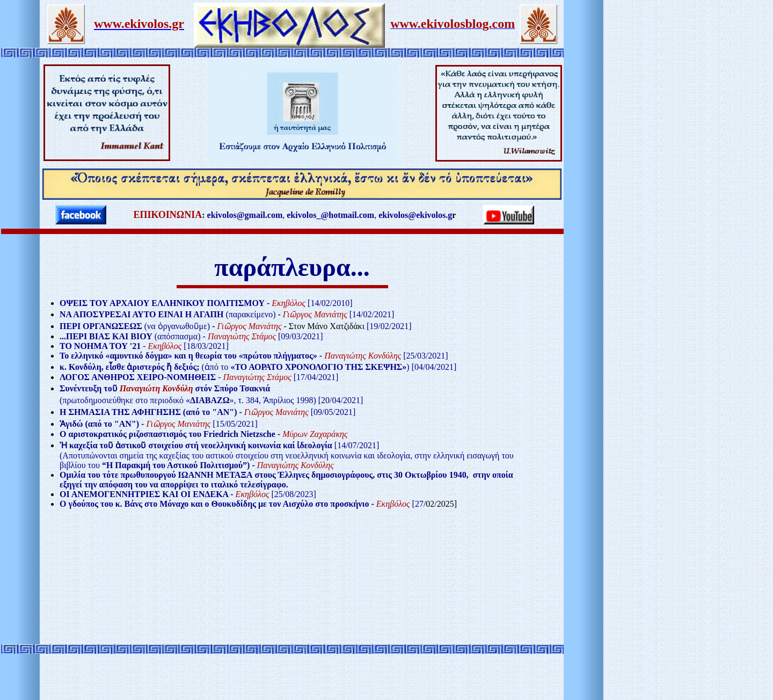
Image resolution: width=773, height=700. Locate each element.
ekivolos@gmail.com (245, 215)
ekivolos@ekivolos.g (415, 215)
